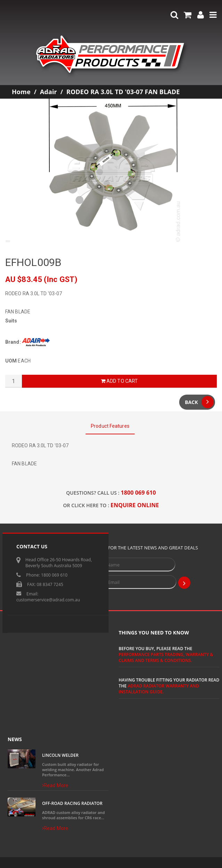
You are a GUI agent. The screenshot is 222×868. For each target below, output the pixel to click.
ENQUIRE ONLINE (135, 505)
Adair (49, 92)
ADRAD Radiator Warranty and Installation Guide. (159, 689)
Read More (55, 785)
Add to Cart (119, 381)
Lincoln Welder (60, 755)
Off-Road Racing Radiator (72, 803)
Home (21, 92)
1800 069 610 (138, 493)
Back (199, 402)
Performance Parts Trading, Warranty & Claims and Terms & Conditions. (166, 657)
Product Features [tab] (110, 426)
